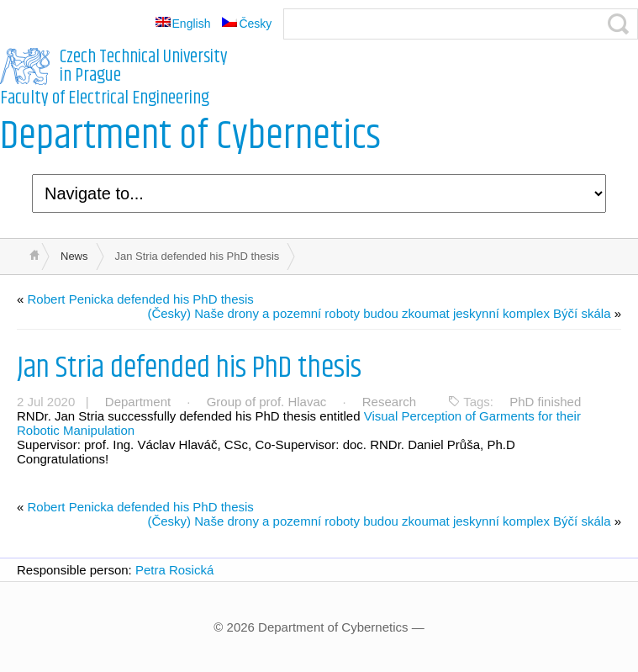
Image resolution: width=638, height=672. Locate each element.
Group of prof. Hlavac (267, 402)
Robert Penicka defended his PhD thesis (141, 299)
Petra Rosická (174, 570)
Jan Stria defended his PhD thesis (189, 368)
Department (138, 402)
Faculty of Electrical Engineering (105, 98)
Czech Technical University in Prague (144, 66)
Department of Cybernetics (190, 137)
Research (389, 402)
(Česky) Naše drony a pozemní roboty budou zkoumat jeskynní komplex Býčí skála (379, 313)
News (74, 256)
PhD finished (545, 402)
